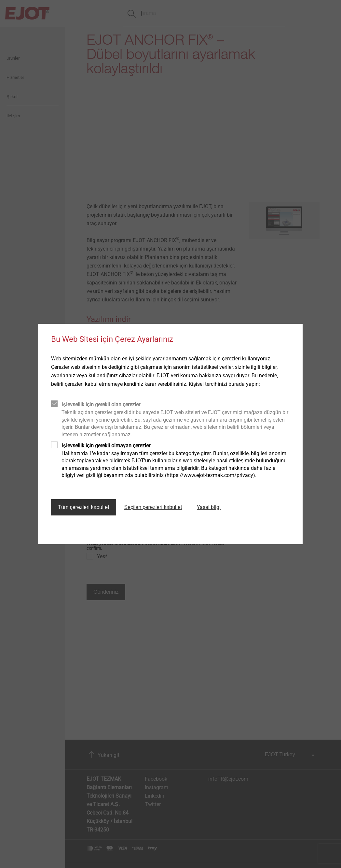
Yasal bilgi (209, 507)
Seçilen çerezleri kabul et (153, 507)
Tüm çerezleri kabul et (83, 507)
